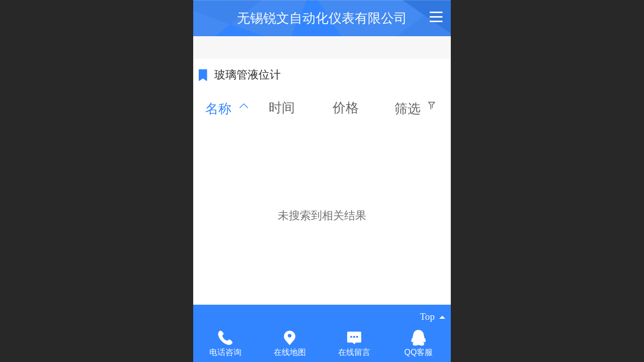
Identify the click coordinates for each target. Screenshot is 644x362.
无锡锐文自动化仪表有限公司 (322, 18)
